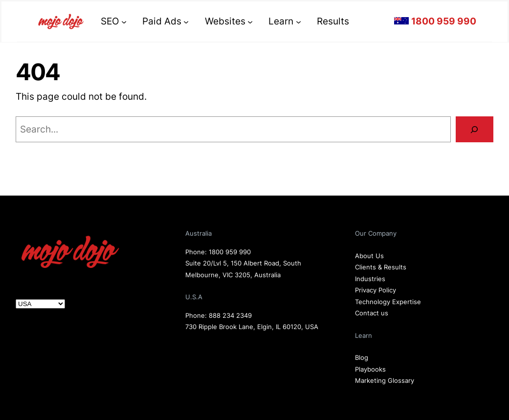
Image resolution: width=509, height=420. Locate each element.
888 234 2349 (230, 315)
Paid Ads (162, 21)
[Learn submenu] (299, 21)
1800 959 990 (230, 252)
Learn (281, 21)
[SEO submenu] (124, 21)
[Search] (475, 129)
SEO (110, 21)
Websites (225, 21)
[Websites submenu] (250, 21)
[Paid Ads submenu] (186, 21)
